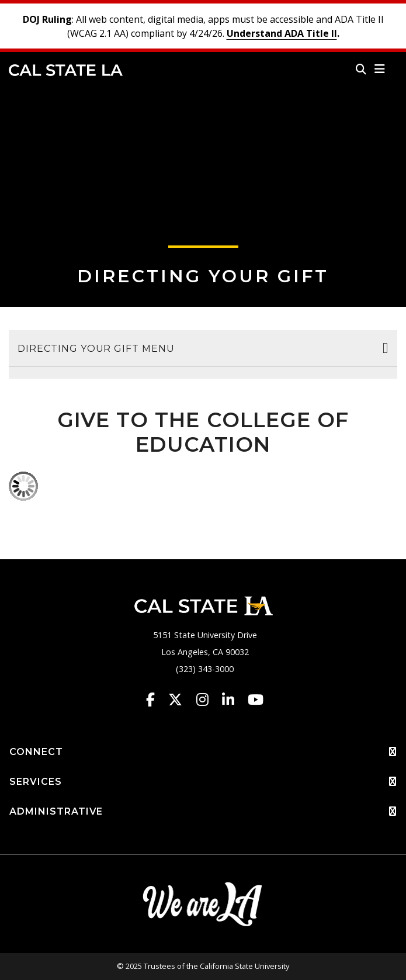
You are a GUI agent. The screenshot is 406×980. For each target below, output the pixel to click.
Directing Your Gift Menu (96, 349)
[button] (380, 69)
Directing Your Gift (203, 276)
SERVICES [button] (203, 782)
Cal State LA (66, 70)
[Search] (361, 69)
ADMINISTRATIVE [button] (203, 812)
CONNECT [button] (203, 752)
